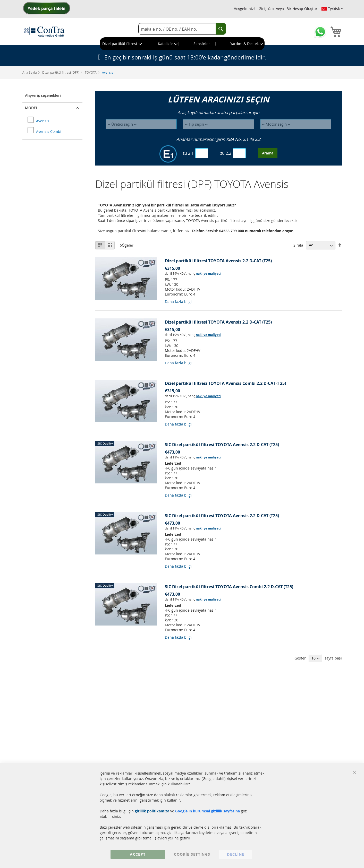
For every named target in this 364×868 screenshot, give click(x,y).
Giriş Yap (266, 9)
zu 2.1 (188, 153)
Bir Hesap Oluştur (302, 9)
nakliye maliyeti (208, 274)
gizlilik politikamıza (153, 811)
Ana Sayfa (30, 72)
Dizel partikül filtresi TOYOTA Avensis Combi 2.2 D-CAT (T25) (225, 383)
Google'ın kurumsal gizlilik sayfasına (208, 811)
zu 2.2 (226, 153)
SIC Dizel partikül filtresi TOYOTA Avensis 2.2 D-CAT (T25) (222, 445)
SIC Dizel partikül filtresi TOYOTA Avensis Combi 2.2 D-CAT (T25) (229, 587)
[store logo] (44, 31)
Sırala (298, 245)
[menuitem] (122, 44)
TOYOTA (91, 72)
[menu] (182, 44)
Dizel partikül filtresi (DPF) (61, 72)
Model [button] (31, 108)
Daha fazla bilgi (178, 302)
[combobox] (182, 29)
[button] (332, 9)
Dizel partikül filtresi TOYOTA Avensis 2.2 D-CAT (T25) (218, 261)
